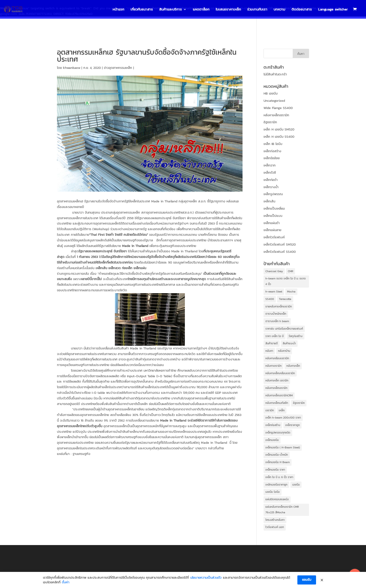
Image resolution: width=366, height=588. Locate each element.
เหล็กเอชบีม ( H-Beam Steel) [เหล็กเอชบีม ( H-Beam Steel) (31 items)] (283, 447)
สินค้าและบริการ (171, 10)
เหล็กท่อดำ (271, 180)
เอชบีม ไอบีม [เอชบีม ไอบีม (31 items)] (273, 492)
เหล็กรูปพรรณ (273, 194)
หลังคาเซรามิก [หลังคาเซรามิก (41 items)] (273, 366)
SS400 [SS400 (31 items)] (270, 299)
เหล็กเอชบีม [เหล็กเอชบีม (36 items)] (272, 440)
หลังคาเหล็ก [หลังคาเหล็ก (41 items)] (293, 366)
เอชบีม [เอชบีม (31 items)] (296, 485)
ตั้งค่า (66, 583)
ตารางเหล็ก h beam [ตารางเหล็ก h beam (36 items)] (277, 321)
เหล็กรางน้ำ (271, 187)
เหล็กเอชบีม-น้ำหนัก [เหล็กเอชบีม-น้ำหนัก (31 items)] (277, 455)
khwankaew (72, 68)
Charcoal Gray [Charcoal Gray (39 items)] (274, 271)
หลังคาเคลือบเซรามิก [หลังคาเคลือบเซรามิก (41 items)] (277, 358)
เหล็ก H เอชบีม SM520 (279, 129)
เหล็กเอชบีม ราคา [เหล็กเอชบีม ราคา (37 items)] (275, 470)
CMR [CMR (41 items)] (290, 271)
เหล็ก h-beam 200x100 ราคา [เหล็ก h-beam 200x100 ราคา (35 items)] (283, 418)
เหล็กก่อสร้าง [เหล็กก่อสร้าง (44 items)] (273, 425)
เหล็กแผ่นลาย (272, 230)
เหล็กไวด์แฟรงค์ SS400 (280, 252)
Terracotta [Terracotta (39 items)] (285, 299)
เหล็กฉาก (270, 165)
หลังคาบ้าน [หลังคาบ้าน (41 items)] (284, 351)
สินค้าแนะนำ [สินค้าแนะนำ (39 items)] (289, 343)
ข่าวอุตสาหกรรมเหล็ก (118, 68)
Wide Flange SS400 (278, 108)
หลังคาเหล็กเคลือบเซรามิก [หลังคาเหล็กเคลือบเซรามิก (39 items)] (280, 373)
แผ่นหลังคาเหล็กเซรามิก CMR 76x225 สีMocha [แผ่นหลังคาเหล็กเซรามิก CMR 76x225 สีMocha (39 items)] (282, 510)
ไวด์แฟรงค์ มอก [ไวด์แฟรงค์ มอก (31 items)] (275, 527)
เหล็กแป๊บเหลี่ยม (274, 209)
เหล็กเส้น (269, 201)
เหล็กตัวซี (270, 173)
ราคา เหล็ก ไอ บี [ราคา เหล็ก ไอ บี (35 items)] (274, 336)
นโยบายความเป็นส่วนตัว (206, 578)
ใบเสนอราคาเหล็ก (228, 10)
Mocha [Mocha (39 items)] (291, 292)
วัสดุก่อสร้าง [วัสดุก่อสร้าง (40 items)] (296, 336)
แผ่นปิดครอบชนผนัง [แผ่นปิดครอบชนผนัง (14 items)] (277, 499)
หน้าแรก (118, 10)
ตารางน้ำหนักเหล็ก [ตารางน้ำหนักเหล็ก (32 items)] (276, 314)
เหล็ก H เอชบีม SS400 (279, 137)
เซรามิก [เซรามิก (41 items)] (270, 410)
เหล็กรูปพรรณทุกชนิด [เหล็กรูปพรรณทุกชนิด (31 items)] (278, 433)
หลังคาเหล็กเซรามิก (276, 115)
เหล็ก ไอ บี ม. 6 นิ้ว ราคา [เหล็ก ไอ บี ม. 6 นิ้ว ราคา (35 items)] (279, 477)
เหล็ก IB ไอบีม (273, 144)
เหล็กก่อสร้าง (272, 151)
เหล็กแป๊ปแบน (273, 216)
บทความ (279, 10)
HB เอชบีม (271, 93)
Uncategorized (274, 101)
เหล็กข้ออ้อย (272, 158)
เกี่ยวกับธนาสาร (142, 10)
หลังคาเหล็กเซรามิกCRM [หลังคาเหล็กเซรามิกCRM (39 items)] (279, 395)
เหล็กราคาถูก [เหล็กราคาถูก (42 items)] (292, 425)
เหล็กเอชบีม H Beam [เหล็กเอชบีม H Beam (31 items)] (278, 462)
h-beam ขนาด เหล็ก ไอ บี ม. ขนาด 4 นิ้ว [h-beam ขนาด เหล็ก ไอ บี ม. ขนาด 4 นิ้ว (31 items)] (286, 281)
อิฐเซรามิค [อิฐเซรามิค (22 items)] (299, 403)
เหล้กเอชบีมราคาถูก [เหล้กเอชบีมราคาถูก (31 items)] (276, 485)
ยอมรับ (307, 580)
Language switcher (333, 10)
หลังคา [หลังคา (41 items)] (269, 351)
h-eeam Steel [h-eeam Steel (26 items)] (274, 292)
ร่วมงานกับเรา (257, 10)
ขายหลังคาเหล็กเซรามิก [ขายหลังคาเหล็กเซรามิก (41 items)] (279, 306)
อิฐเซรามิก (270, 122)
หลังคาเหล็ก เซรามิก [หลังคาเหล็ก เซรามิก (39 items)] (277, 380)
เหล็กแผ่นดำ (272, 223)
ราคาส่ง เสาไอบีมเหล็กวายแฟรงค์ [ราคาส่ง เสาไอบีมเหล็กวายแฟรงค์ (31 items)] (284, 329)
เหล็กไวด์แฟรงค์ (274, 237)
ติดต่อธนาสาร (302, 10)
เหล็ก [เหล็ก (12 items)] (282, 410)
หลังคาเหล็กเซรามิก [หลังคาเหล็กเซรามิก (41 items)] (276, 388)
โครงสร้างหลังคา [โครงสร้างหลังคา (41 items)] (275, 520)
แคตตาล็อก (201, 10)
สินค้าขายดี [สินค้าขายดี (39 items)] (272, 343)
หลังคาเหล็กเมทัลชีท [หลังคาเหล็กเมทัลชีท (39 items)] (277, 403)
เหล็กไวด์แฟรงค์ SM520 (280, 245)
